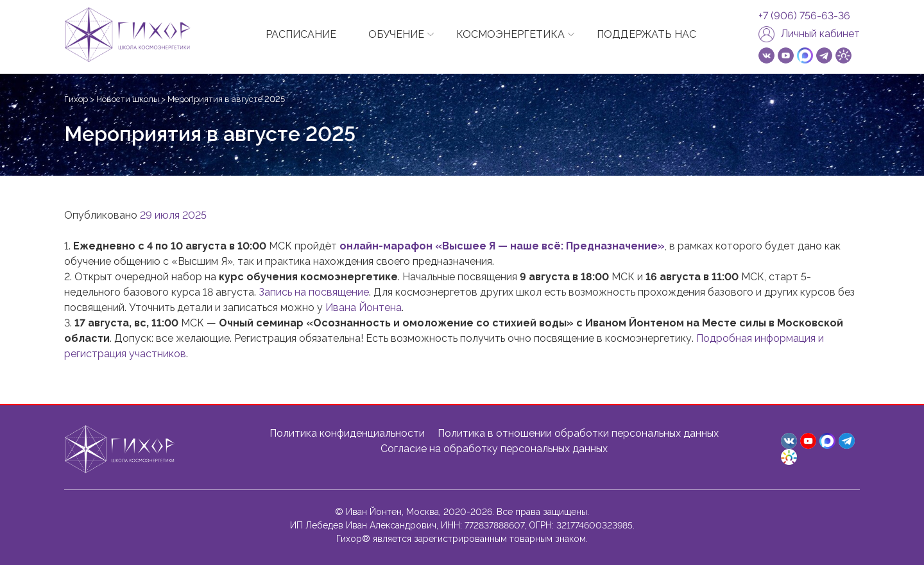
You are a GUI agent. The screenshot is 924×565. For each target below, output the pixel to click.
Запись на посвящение (314, 292)
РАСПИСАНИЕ (301, 34)
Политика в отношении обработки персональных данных (578, 433)
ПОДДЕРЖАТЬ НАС (646, 34)
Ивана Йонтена (364, 308)
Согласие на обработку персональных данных (494, 449)
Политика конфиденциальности (347, 433)
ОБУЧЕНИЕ (396, 34)
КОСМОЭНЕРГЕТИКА (510, 34)
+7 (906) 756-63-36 (804, 16)
